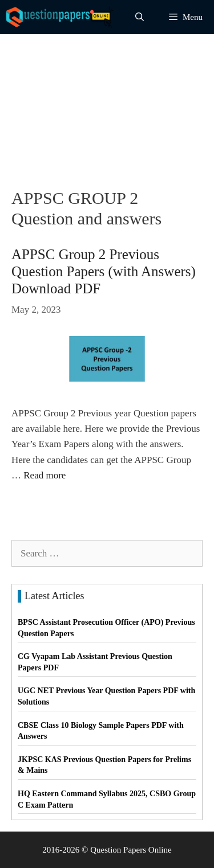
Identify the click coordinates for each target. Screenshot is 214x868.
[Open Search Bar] (140, 17)
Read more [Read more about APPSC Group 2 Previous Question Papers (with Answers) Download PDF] (45, 475)
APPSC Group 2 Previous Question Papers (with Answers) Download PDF (104, 271)
